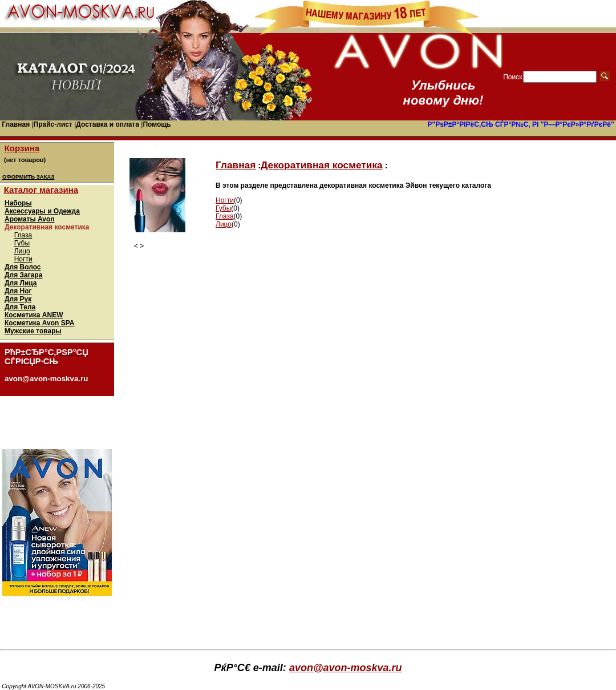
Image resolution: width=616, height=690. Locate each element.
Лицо (22, 251)
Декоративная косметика (322, 165)
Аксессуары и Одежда (42, 211)
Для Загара (23, 275)
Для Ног (18, 291)
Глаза (23, 235)
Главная (236, 165)
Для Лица (21, 283)
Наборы (18, 203)
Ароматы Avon (30, 219)
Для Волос (23, 267)
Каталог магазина (41, 190)
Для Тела (20, 307)
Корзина (22, 148)
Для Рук (18, 299)
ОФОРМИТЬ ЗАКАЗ (28, 177)
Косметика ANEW (34, 315)
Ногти (23, 259)
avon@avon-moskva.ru (346, 668)
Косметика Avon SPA (40, 323)
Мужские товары (33, 331)
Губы (22, 243)
